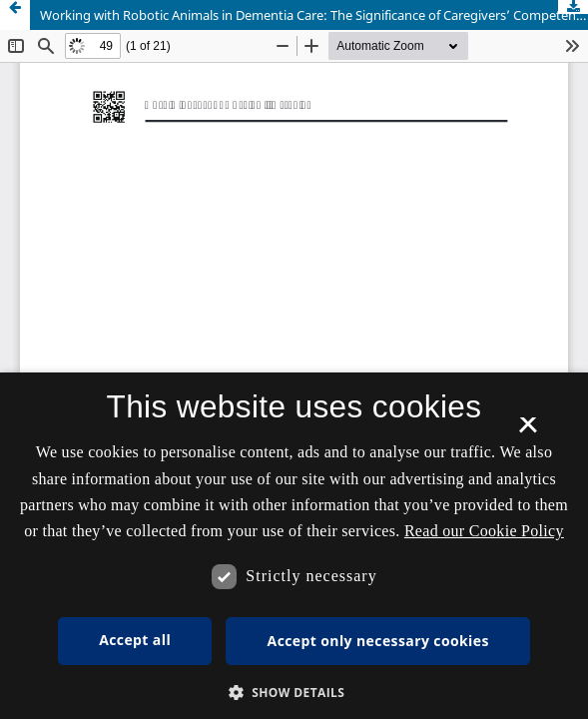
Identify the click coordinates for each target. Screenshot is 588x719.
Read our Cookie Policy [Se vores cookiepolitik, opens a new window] (484, 531)
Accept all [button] (135, 640)
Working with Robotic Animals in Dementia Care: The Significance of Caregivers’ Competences (314, 15)
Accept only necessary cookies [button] (378, 641)
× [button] (528, 431)
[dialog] (294, 546)
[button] (294, 693)
